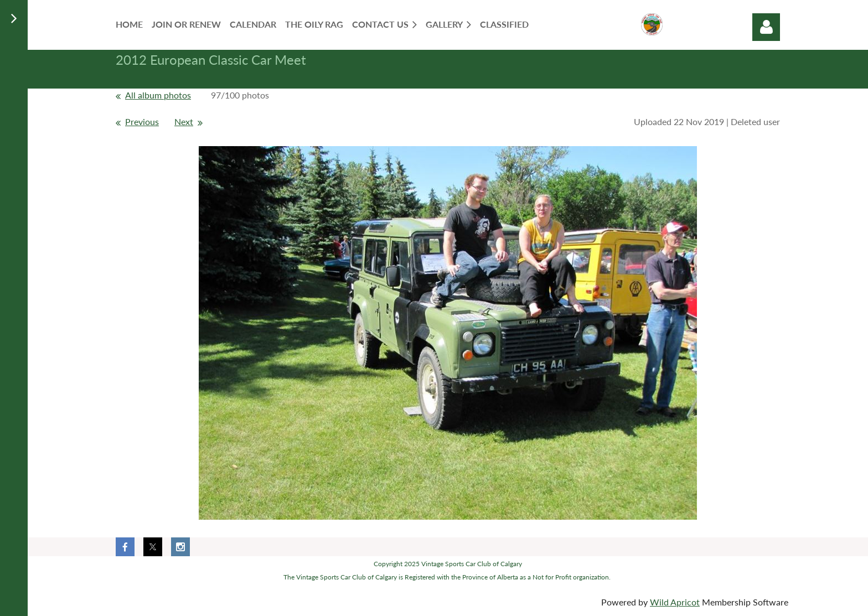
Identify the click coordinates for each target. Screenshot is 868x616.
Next (184, 121)
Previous (142, 121)
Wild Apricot (675, 602)
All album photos (158, 95)
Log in (766, 27)
